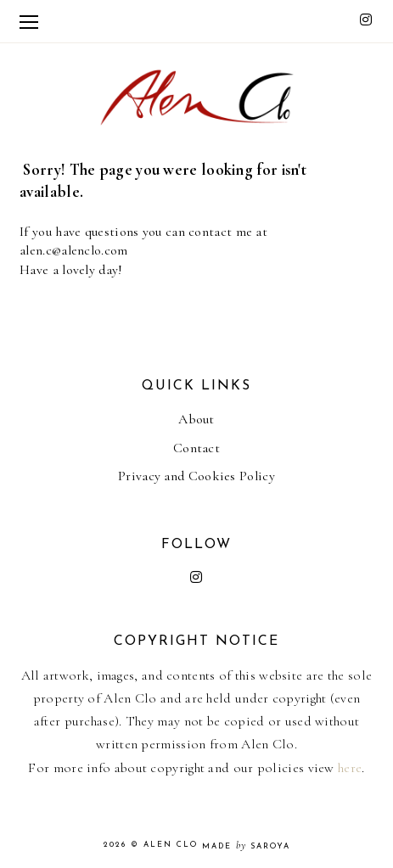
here (350, 768)
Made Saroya (246, 846)
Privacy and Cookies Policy (196, 476)
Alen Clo (171, 845)
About (196, 419)
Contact (196, 448)
